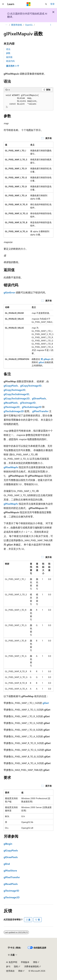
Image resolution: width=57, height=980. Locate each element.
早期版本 (25, 962)
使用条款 (10, 971)
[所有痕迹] (6, 25)
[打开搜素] (46, 4)
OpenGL (29, 25)
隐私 (16, 966)
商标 (20, 971)
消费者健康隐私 (32, 966)
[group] (28, 336)
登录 (52, 4)
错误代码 (10, 61)
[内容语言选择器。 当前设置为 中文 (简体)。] (14, 948)
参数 (8, 53)
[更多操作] (51, 25)
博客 (35, 962)
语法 (8, 49)
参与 (8, 966)
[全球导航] (3, 4)
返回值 (9, 57)
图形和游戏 (17, 25)
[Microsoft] (29, 4)
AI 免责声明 (12, 962)
